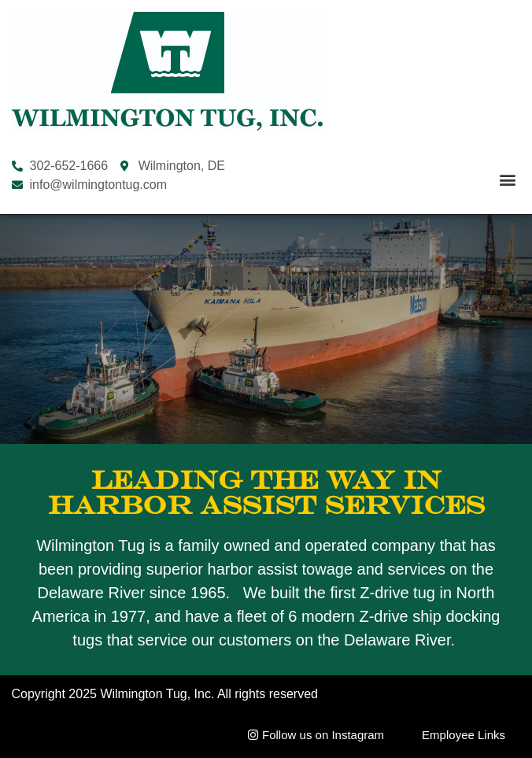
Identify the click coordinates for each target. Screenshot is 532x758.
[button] (507, 180)
